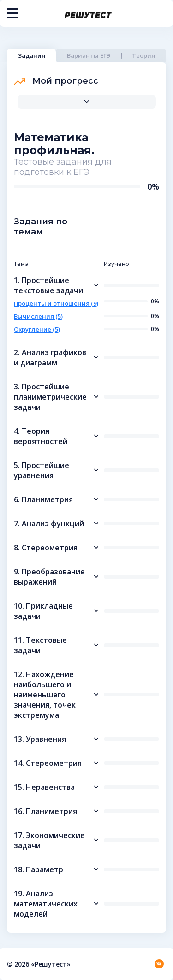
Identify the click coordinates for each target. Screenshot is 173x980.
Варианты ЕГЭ (89, 55)
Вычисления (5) (38, 316)
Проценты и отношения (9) (56, 303)
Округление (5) (37, 329)
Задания (32, 55)
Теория (143, 55)
